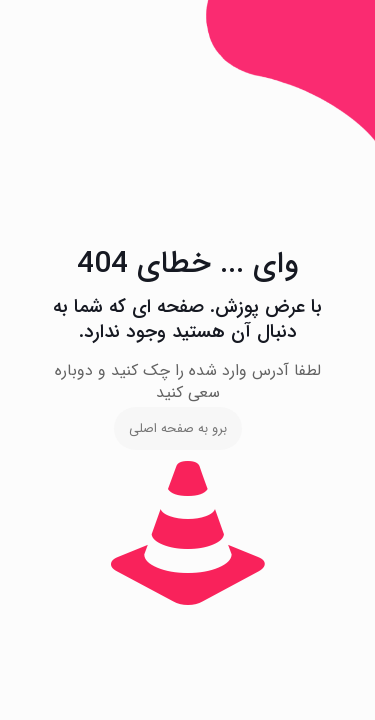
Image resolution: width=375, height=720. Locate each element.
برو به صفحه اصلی (178, 428)
